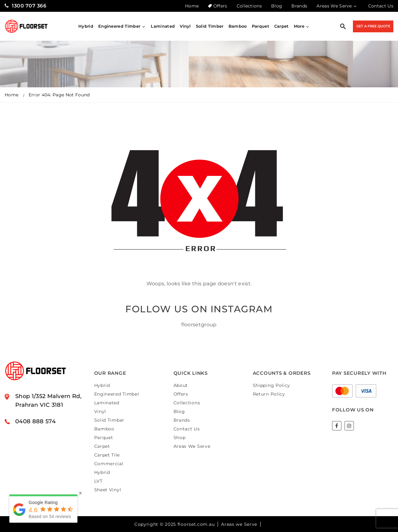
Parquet (261, 26)
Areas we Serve (239, 524)
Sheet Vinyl (108, 490)
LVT (98, 481)
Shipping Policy (272, 385)
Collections (249, 6)
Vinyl (185, 26)
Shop (180, 438)
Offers (218, 6)
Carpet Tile (107, 455)
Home (192, 6)
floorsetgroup (199, 325)
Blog (277, 6)
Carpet (282, 26)
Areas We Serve (337, 6)
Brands (299, 6)
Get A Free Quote (373, 26)
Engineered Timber (122, 26)
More (302, 26)
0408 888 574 (35, 421)
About (181, 385)
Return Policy (269, 394)
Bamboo (238, 26)
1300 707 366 (25, 6)
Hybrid (86, 26)
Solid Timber (210, 26)
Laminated (163, 26)
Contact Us (381, 6)
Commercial (109, 464)
